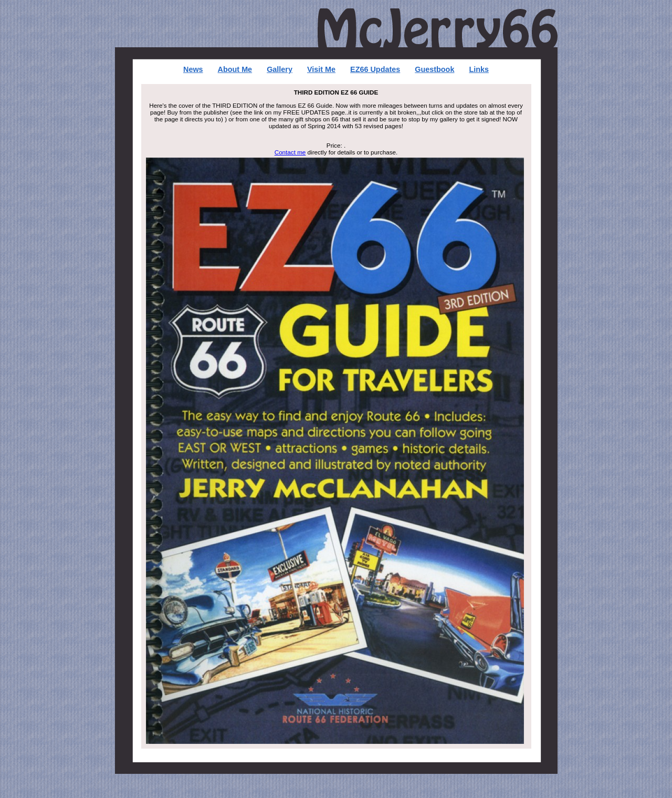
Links (479, 69)
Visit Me (321, 69)
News (193, 69)
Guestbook (434, 69)
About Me (235, 69)
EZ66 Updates (375, 69)
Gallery (280, 69)
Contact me (290, 152)
